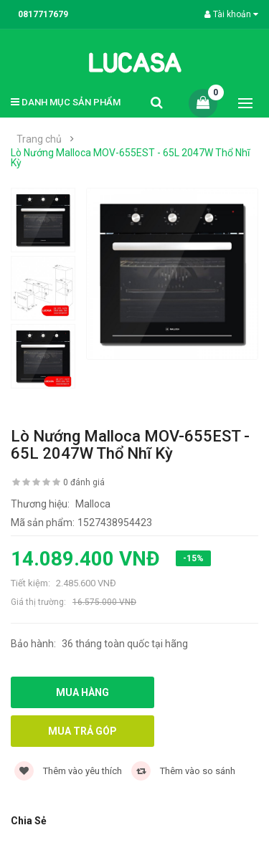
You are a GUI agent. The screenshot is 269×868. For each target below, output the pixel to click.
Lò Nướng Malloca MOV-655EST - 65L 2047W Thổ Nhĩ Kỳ (130, 158)
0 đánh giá (84, 482)
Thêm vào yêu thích (68, 771)
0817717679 (43, 14)
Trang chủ (39, 139)
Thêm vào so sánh (183, 771)
